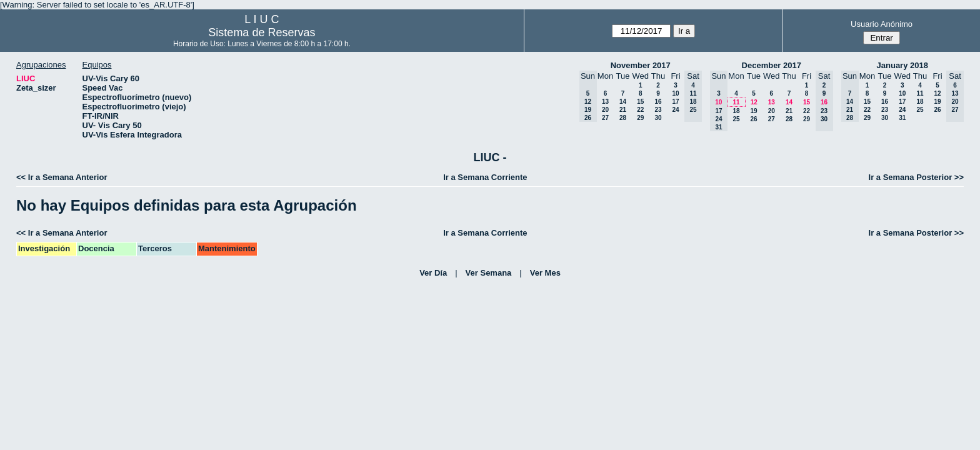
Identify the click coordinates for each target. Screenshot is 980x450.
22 (640, 110)
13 (605, 102)
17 (675, 102)
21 (623, 110)
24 (675, 110)
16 (658, 102)
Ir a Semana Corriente (485, 177)
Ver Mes (545, 273)
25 (736, 119)
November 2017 (641, 65)
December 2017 (772, 65)
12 (754, 102)
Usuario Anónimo (882, 24)
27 (605, 118)
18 (736, 111)
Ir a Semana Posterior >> (916, 177)
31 (902, 118)
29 (640, 118)
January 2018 (902, 65)
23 (658, 110)
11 (736, 102)
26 (753, 119)
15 (640, 102)
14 (623, 102)
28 (623, 118)
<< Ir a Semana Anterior (62, 177)
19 (753, 111)
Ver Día (433, 273)
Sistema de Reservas (262, 32)
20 (605, 110)
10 (675, 93)
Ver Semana (489, 273)
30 (658, 118)
